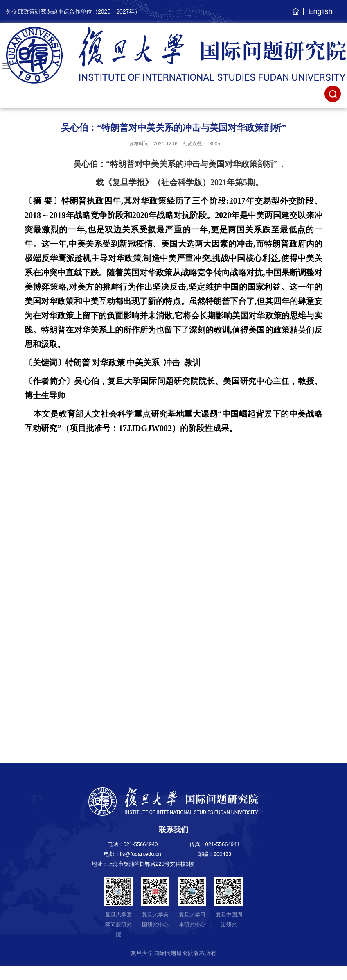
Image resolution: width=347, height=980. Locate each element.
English (320, 11)
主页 (294, 16)
